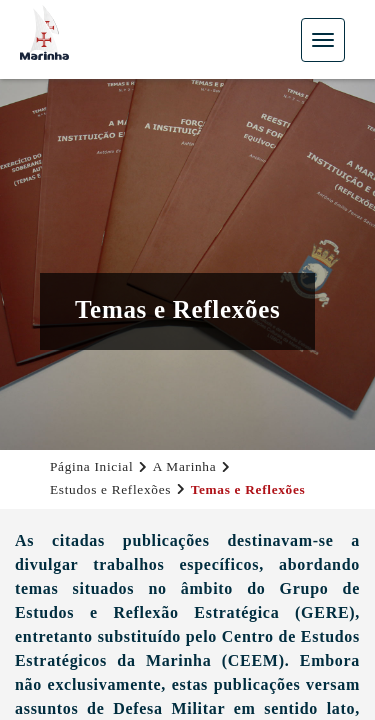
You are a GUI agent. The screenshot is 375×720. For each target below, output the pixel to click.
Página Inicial (91, 466)
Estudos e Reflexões (110, 489)
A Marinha (185, 466)
